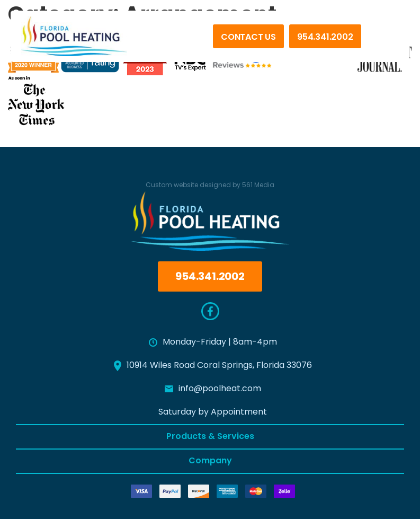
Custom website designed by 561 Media (210, 186)
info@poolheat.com (213, 389)
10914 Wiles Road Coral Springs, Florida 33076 (213, 366)
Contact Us (248, 38)
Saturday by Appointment (213, 412)
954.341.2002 (325, 38)
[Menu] (383, 42)
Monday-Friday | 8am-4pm (213, 342)
